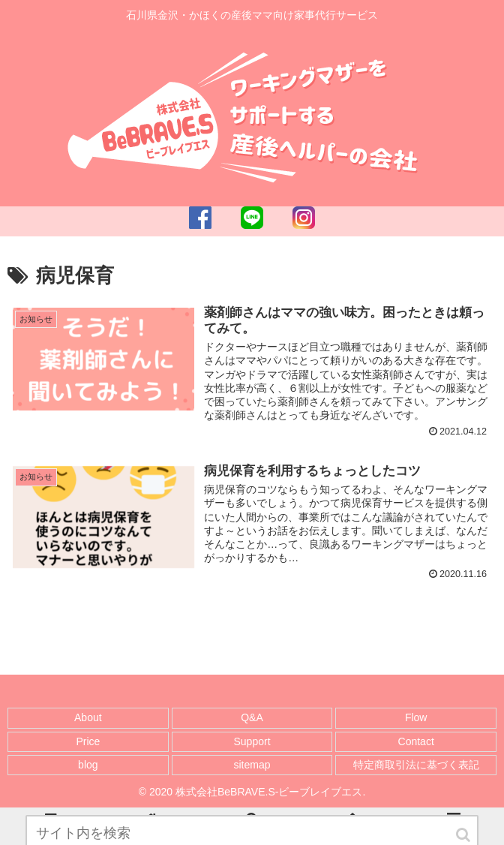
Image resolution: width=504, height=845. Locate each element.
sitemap (252, 765)
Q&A (252, 717)
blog (88, 765)
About (88, 717)
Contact (416, 741)
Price (88, 741)
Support (252, 741)
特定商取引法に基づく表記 (416, 765)
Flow (416, 717)
